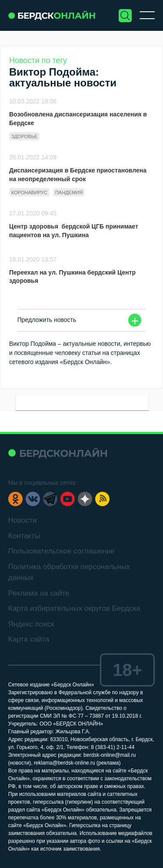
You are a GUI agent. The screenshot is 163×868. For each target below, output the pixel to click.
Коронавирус (29, 192)
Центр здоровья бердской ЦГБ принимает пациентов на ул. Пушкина (74, 231)
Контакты (24, 536)
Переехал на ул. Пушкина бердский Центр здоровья (72, 277)
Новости (23, 520)
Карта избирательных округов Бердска (74, 608)
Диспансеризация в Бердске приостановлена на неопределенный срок (78, 175)
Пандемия (69, 192)
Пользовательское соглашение (62, 551)
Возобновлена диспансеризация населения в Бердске (78, 119)
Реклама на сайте (39, 593)
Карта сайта (29, 639)
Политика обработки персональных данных (69, 572)
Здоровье (24, 136)
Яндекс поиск (31, 624)
